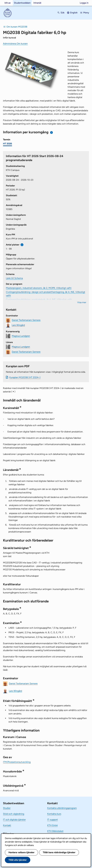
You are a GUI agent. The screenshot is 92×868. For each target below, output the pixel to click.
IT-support (53, 820)
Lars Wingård (18, 325)
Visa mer (82, 302)
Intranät (37, 3)
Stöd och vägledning (14, 814)
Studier (7, 808)
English (74, 13)
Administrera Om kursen (15, 44)
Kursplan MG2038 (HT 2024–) (25, 377)
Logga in (84, 3)
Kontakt (7, 825)
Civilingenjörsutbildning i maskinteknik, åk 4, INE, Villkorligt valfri (39, 299)
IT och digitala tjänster (14, 820)
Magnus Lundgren (21, 336)
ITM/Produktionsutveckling (17, 762)
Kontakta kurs (54, 814)
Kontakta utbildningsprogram (62, 808)
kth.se (8, 3)
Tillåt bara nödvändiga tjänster (59, 852)
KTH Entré (52, 825)
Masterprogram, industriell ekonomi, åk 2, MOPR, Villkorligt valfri (39, 288)
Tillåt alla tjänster (18, 860)
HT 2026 (7, 144)
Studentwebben (22, 3)
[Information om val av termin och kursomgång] (52, 133)
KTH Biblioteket (55, 831)
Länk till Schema (14, 278)
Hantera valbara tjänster (21, 852)
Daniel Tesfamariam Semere (26, 320)
